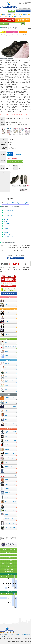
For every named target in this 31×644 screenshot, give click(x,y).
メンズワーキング (9, 398)
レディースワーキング (10, 406)
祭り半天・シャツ (9, 454)
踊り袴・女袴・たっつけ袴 (10, 441)
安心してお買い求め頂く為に (9, 564)
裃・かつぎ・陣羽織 (10, 471)
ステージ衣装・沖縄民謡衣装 (10, 432)
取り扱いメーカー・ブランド (21, 17)
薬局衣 (7, 385)
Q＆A (9, 555)
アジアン (7, 326)
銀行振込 (6, 219)
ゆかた (7, 506)
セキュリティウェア (10, 419)
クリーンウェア (9, 356)
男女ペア (7, 402)
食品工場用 (8, 343)
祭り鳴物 (7, 449)
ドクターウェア (9, 368)
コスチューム (8, 436)
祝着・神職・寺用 (9, 523)
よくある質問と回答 (8, 215)
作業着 (2, 17)
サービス (10, 14)
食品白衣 (18, 14)
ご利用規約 (9, 558)
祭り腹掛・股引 (9, 467)
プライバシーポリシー (9, 561)
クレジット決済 (7, 226)
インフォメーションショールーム (10, 305)
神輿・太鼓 (8, 462)
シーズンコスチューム (10, 475)
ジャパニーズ (8, 321)
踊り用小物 (8, 493)
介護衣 (7, 390)
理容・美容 (8, 334)
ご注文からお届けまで (9, 211)
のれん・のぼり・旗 (10, 484)
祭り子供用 (8, 445)
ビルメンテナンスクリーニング (9, 411)
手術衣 (7, 372)
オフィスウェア (9, 300)
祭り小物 (7, 515)
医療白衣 (25, 14)
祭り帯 (7, 497)
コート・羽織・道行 (10, 528)
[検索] (15, 24)
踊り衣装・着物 (9, 458)
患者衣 (7, 377)
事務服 (4, 14)
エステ (7, 330)
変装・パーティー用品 (10, 501)
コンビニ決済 (7, 224)
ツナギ (7, 415)
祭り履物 (7, 488)
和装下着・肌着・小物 (10, 519)
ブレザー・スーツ (9, 424)
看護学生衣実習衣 (9, 381)
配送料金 (6, 232)
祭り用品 (9, 17)
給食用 (7, 351)
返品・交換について (8, 237)
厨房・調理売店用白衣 (10, 347)
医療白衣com (18, 154)
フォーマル (8, 313)
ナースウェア (8, 364)
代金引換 (6, 228)
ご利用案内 (6, 213)
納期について (7, 235)
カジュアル (7, 317)
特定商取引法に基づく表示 (9, 549)
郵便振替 (6, 221)
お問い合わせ (9, 566)
